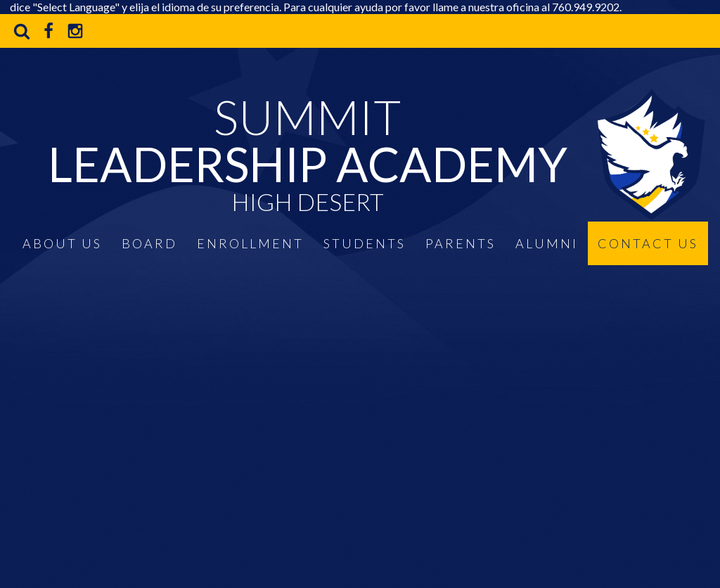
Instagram (75, 31)
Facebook (49, 31)
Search (22, 31)
